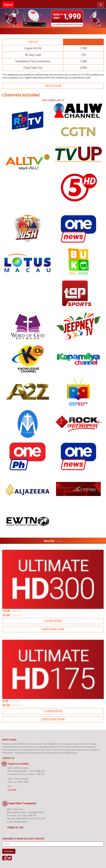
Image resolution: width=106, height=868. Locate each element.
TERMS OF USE (13, 828)
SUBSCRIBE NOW (53, 629)
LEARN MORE (53, 621)
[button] (8, 18)
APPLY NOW (53, 86)
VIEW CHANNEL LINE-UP (53, 100)
